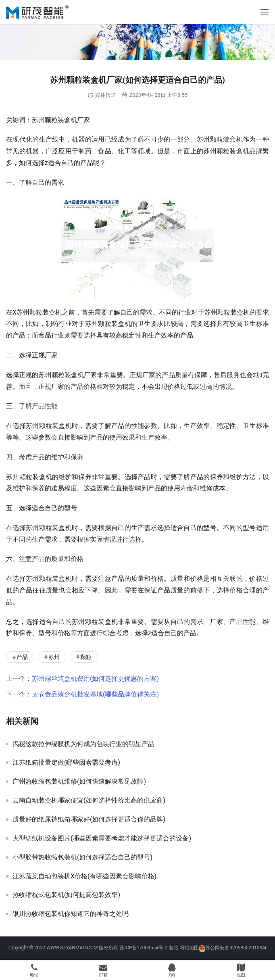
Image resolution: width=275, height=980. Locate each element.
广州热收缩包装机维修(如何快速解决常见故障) (79, 782)
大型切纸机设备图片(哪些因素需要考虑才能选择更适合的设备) (102, 838)
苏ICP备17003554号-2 (143, 948)
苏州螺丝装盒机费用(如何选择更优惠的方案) (95, 679)
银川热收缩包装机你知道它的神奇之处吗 (71, 914)
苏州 (54, 657)
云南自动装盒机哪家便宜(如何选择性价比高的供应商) (89, 801)
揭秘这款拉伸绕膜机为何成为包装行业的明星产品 (83, 744)
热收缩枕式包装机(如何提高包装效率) (66, 895)
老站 (173, 948)
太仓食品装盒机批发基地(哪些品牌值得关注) (95, 694)
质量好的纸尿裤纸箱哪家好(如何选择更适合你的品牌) (89, 819)
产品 (22, 657)
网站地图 (189, 948)
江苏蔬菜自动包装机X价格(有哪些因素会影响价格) (84, 876)
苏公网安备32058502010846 (236, 948)
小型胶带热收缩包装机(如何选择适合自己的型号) (82, 857)
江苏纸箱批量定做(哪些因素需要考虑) (66, 763)
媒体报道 (106, 95)
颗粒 (86, 657)
